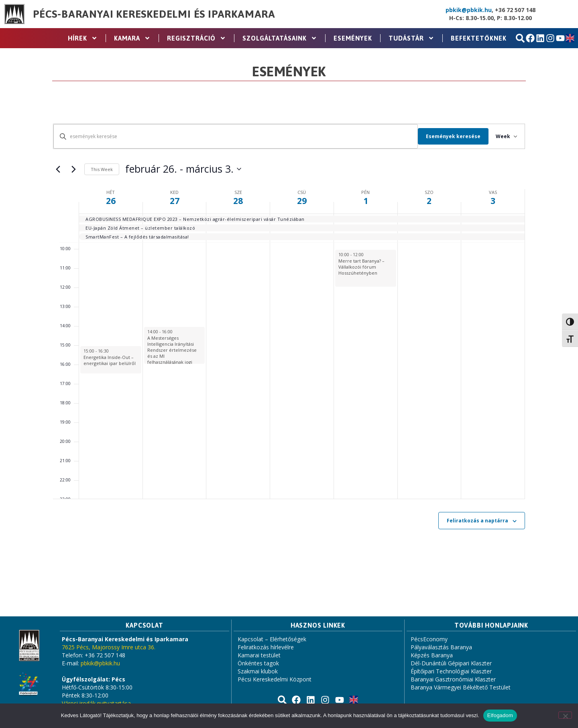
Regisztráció (196, 38)
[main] (289, 346)
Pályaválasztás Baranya (441, 647)
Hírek (83, 38)
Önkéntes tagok (258, 663)
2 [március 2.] (429, 201)
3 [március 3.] (493, 201)
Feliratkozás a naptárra (477, 521)
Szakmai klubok (258, 671)
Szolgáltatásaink (280, 38)
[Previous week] (58, 169)
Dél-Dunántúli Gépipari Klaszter (451, 663)
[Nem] (565, 715)
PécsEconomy (429, 639)
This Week (102, 169)
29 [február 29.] (302, 201)
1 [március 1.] (366, 201)
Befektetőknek (479, 38)
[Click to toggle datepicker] (183, 169)
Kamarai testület (259, 655)
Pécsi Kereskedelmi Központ (275, 679)
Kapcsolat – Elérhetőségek (272, 639)
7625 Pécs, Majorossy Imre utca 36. (109, 647)
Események (353, 38)
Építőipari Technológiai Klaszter (451, 671)
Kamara (132, 38)
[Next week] (73, 169)
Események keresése (448, 136)
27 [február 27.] (175, 201)
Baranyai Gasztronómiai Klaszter (453, 679)
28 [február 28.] (238, 201)
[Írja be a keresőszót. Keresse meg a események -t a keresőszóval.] (233, 136)
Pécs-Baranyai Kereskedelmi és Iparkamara (154, 14)
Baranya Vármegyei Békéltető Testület (461, 687)
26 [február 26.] (111, 201)
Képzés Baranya (432, 655)
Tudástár (411, 38)
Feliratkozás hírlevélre (266, 647)
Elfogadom (500, 715)
